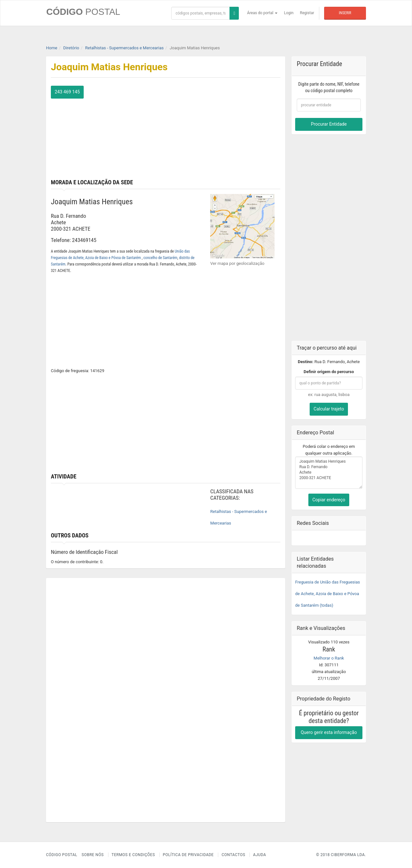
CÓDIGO (83, 12)
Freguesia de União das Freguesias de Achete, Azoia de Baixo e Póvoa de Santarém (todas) (328, 593)
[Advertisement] (226, 131)
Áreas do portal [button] (262, 13)
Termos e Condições (133, 855)
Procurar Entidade (329, 124)
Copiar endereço (329, 499)
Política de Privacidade (188, 855)
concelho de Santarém (161, 258)
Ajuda (259, 855)
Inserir (345, 13)
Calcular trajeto (329, 409)
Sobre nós (93, 855)
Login (289, 13)
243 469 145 (67, 92)
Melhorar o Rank (329, 658)
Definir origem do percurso (329, 372)
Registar (307, 13)
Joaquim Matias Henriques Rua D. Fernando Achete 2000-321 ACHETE (329, 472)
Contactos (233, 855)
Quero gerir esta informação (329, 732)
